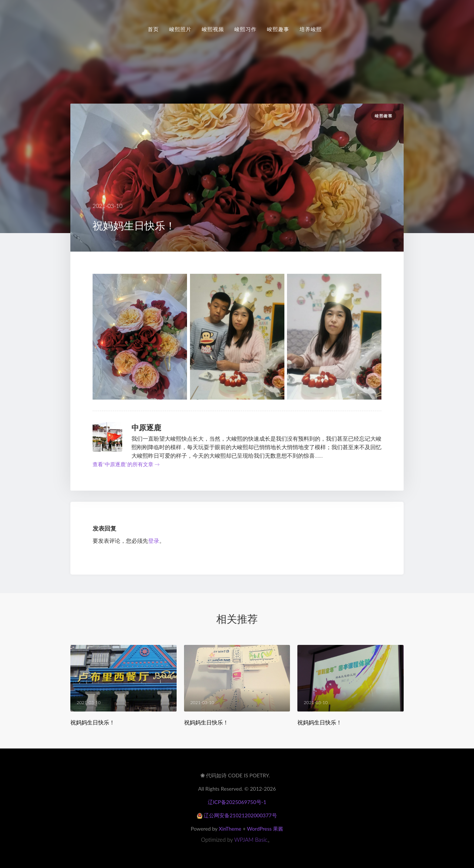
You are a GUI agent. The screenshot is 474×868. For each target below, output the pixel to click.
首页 (153, 29)
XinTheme (230, 829)
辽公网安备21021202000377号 (237, 815)
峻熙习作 (246, 29)
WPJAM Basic (251, 840)
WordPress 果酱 (265, 829)
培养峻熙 (311, 29)
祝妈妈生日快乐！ (93, 722)
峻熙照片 (180, 29)
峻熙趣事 (278, 29)
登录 (154, 541)
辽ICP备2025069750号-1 (237, 802)
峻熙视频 (213, 29)
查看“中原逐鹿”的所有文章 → (126, 464)
